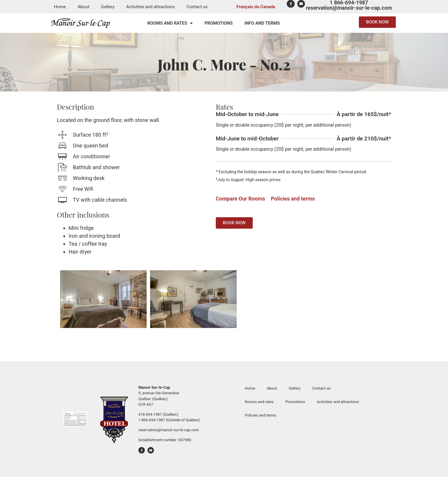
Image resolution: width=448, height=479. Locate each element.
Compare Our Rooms (240, 199)
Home (60, 7)
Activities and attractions (150, 7)
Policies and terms (293, 199)
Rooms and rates (170, 23)
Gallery (108, 7)
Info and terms (262, 23)
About (83, 7)
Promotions (218, 23)
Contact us (197, 7)
